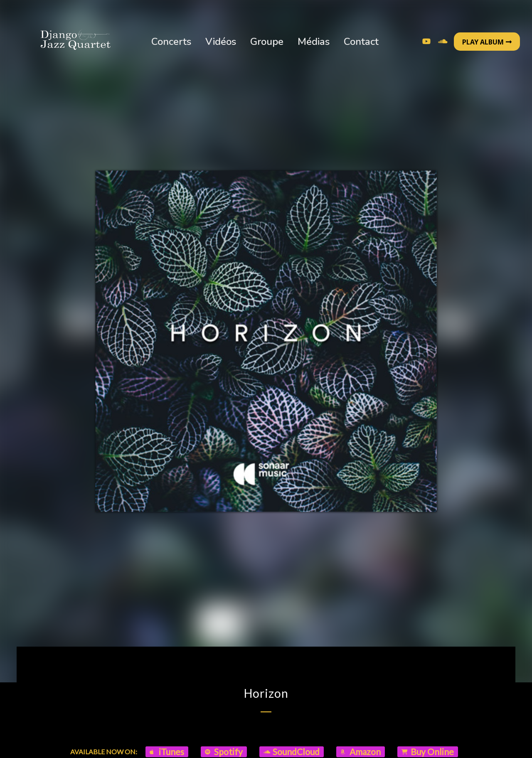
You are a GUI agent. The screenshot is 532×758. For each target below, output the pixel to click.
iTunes (167, 752)
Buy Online (428, 752)
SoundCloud (292, 752)
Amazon (361, 752)
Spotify (224, 752)
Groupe (267, 42)
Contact (361, 42)
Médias (314, 42)
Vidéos (221, 42)
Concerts (171, 42)
